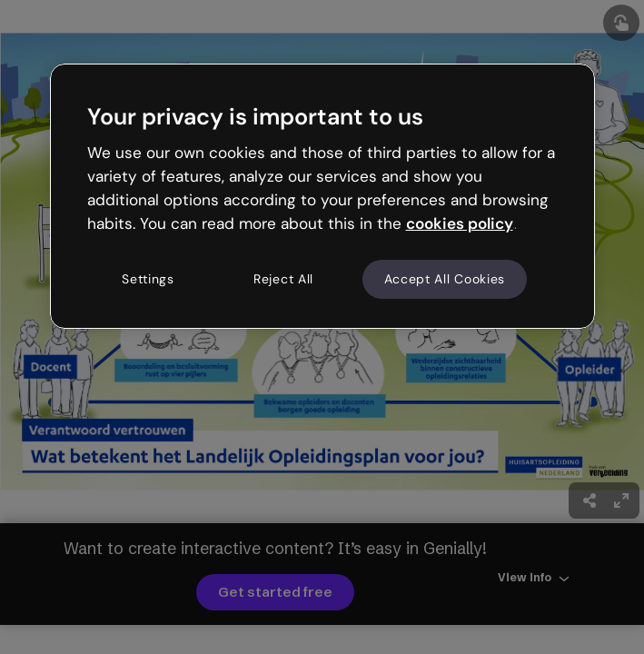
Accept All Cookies (445, 279)
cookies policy (460, 223)
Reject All (283, 279)
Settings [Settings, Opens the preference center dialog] (148, 279)
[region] (322, 196)
